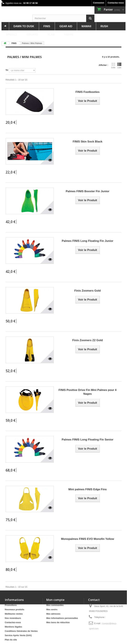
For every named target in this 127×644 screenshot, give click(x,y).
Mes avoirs (52, 609)
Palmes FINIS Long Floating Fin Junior (87, 241)
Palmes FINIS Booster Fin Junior (88, 191)
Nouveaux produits (15, 609)
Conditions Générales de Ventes (21, 631)
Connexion (99, 3)
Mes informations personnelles (62, 618)
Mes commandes (55, 605)
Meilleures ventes (14, 614)
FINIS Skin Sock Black (88, 142)
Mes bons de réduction (58, 622)
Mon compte (55, 600)
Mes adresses (53, 614)
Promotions (11, 605)
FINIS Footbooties (88, 92)
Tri (7, 70)
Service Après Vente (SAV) (18, 635)
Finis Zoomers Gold (88, 291)
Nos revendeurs (13, 618)
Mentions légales (13, 627)
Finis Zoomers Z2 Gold (87, 340)
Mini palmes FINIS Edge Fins (88, 489)
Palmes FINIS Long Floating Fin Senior (88, 440)
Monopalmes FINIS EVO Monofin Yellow (88, 539)
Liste (119, 66)
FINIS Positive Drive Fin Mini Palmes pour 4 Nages (87, 392)
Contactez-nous (116, 3)
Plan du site (11, 640)
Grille (113, 66)
